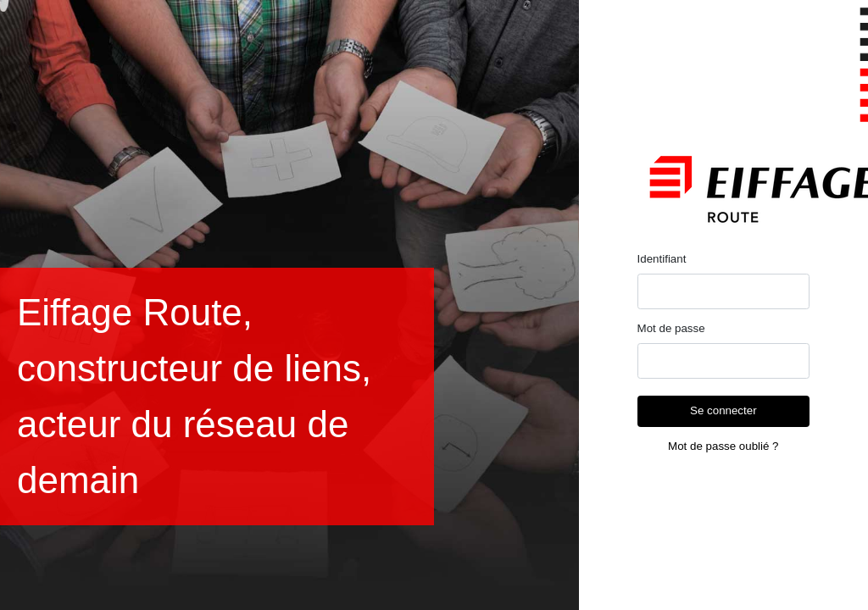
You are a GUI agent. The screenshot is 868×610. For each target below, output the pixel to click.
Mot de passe (671, 328)
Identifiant (662, 259)
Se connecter (723, 410)
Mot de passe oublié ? (723, 446)
